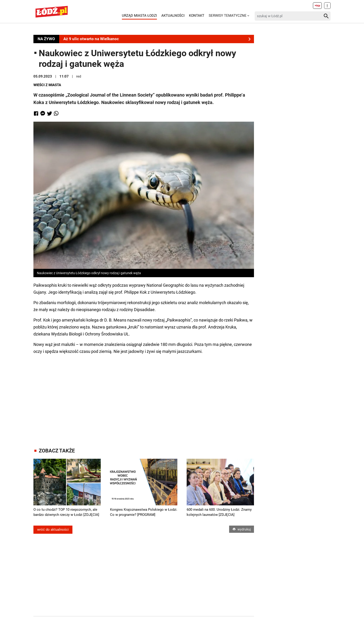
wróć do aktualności (53, 530)
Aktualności (173, 16)
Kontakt (197, 16)
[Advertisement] (144, 397)
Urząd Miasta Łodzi (139, 16)
